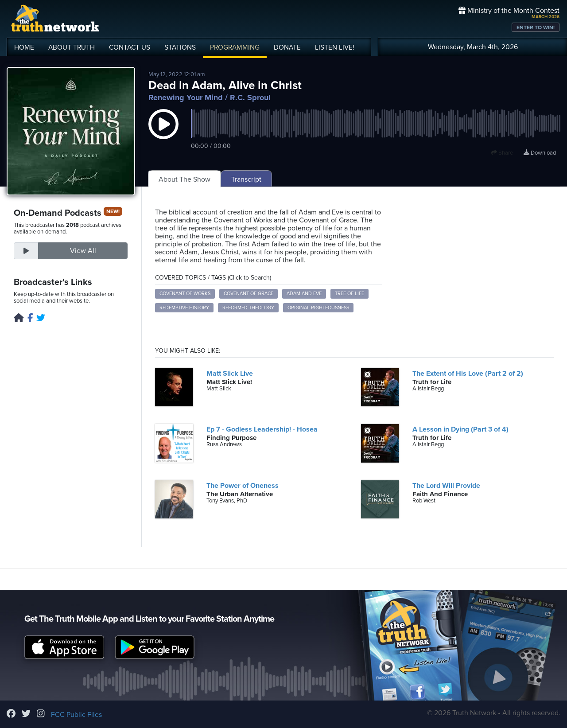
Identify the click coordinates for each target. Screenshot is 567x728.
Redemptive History (184, 308)
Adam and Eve (304, 294)
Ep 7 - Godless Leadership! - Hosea (262, 429)
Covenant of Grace (249, 294)
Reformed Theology (248, 308)
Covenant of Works (185, 294)
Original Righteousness (318, 308)
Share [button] (502, 153)
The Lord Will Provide (446, 486)
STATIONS (180, 47)
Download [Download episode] (540, 153)
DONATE (287, 47)
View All (83, 251)
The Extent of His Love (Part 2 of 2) (468, 374)
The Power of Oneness (243, 486)
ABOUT (72, 47)
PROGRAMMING (235, 47)
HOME (24, 47)
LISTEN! (335, 47)
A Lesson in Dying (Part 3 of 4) (460, 429)
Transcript (246, 179)
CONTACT (130, 47)
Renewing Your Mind (186, 97)
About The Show (184, 179)
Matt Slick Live (230, 374)
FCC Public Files (76, 715)
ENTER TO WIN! (536, 27)
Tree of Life (350, 294)
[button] (163, 133)
